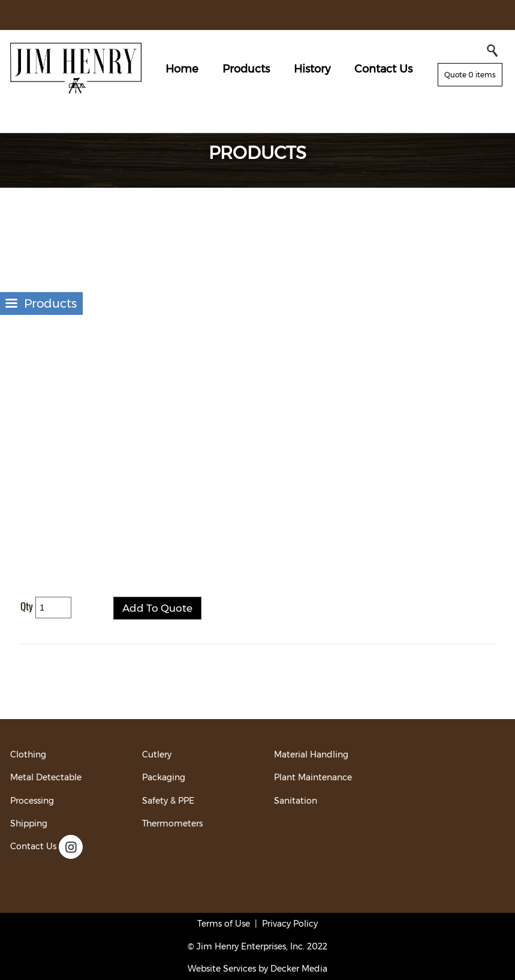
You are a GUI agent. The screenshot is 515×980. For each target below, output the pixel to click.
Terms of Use (224, 924)
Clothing (28, 754)
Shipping (29, 823)
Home (182, 69)
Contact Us (383, 69)
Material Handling (311, 754)
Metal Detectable (46, 777)
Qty (27, 606)
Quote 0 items (470, 75)
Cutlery (157, 754)
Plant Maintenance (313, 777)
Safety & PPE (168, 801)
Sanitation (296, 801)
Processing (32, 801)
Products (246, 69)
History (312, 69)
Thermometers (172, 823)
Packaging (164, 777)
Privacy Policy (290, 924)
